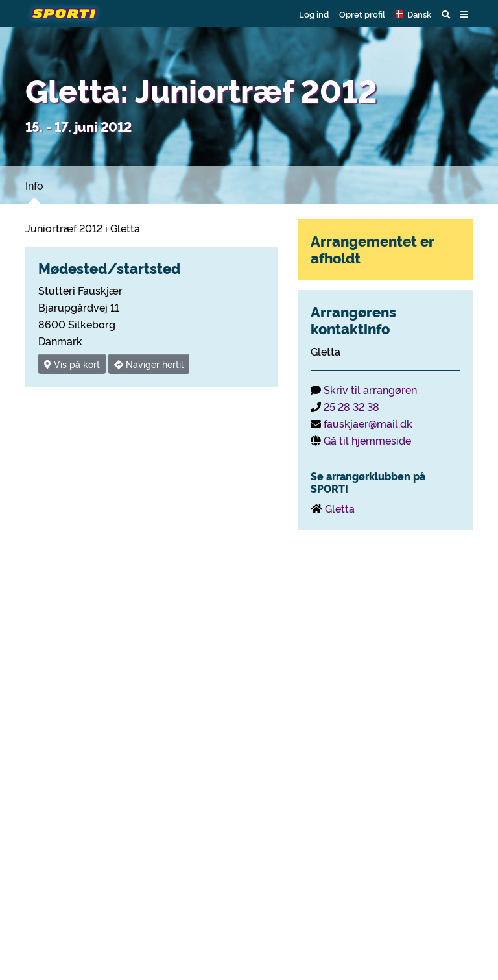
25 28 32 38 (351, 406)
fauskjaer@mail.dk (368, 423)
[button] (413, 14)
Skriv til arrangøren (370, 389)
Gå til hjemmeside (367, 440)
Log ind (314, 14)
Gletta (340, 508)
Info (34, 185)
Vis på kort (72, 364)
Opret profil (362, 14)
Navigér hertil (149, 364)
